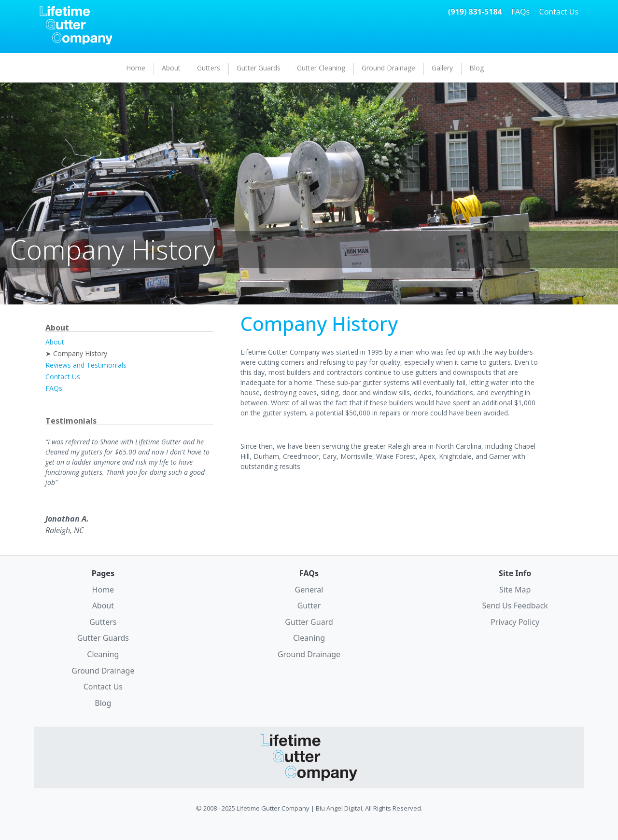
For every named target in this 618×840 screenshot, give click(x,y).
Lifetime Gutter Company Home (76, 25)
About (171, 68)
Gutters (209, 68)
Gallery (442, 68)
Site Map (515, 590)
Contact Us (559, 12)
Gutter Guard (309, 622)
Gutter (309, 606)
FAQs (520, 12)
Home (136, 68)
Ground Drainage (388, 68)
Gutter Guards (259, 68)
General (309, 590)
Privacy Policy (515, 622)
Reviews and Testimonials (86, 365)
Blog (477, 68)
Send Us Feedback (515, 606)
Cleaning (103, 654)
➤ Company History (76, 353)
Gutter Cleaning (321, 68)
